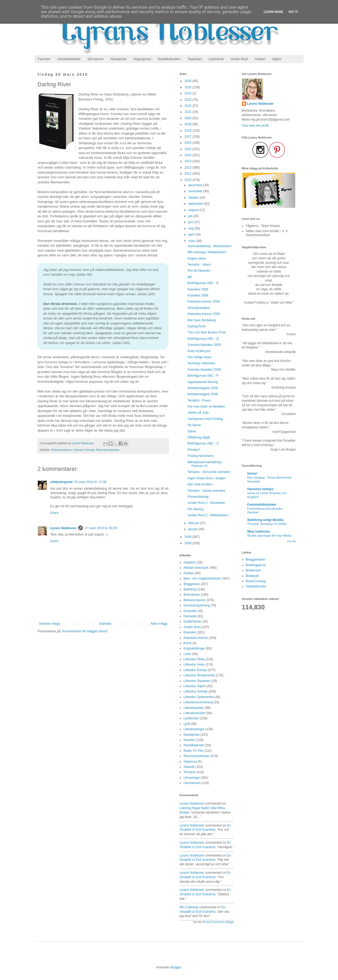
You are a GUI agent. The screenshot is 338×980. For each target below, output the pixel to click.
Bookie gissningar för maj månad (269, 536)
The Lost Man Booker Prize (207, 332)
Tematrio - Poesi (199, 400)
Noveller (189, 740)
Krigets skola (197, 259)
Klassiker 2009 (198, 289)
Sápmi (277, 59)
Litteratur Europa (195, 670)
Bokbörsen (253, 570)
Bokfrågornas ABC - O (203, 443)
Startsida (105, 624)
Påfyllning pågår (199, 437)
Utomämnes (192, 783)
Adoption (190, 562)
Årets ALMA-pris (199, 351)
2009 (189, 537)
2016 (189, 143)
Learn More (274, 12)
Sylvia (192, 431)
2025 (189, 87)
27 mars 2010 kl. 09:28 (101, 528)
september (196, 204)
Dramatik (190, 611)
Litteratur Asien (194, 665)
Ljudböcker (191, 718)
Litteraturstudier (194, 713)
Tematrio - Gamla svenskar (206, 491)
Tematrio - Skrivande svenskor (209, 472)
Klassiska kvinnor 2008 (204, 314)
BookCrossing (256, 581)
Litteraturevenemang (198, 702)
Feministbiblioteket (262, 505)
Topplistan (195, 59)
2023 (189, 100)
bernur (252, 474)
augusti (194, 210)
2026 (189, 81)
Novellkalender (194, 745)
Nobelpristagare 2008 (203, 394)
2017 (189, 137)
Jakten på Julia (198, 413)
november (196, 191)
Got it (293, 12)
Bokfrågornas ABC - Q (203, 339)
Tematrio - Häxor (199, 265)
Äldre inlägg (159, 624)
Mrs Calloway (189, 907)
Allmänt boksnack (196, 568)
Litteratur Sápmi (195, 686)
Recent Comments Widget (218, 922)
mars (192, 241)
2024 (189, 93)
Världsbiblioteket (69, 59)
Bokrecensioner (62, 450)
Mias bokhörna (259, 532)
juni (191, 222)
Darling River (197, 326)
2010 (189, 180)
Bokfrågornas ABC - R (203, 283)
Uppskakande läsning (203, 382)
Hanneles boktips (260, 489)
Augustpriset (142, 59)
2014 (189, 155)
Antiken (260, 59)
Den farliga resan (199, 357)
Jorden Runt (239, 59)
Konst (188, 643)
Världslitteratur (256, 586)
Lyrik (187, 724)
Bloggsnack (192, 584)
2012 (189, 168)
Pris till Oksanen (199, 271)
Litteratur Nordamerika (199, 675)
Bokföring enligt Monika (266, 520)
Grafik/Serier (192, 622)
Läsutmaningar (194, 729)
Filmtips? (194, 450)
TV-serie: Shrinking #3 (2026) (267, 524)
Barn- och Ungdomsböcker (202, 579)
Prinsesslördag (198, 497)
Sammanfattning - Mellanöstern (210, 246)
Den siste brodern (200, 484)
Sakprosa (190, 762)
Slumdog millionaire (201, 363)
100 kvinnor (95, 59)
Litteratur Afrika (194, 659)
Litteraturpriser (194, 708)
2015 (189, 149)
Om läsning (196, 509)
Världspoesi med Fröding (205, 419)
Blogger (176, 967)
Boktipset (252, 576)
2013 (189, 161)
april (192, 235)
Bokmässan (192, 595)
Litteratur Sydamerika (199, 697)
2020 (189, 118)
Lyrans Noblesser (63, 528)
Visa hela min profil (255, 126)
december (196, 185)
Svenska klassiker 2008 (204, 370)
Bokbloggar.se (256, 565)
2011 (189, 174)
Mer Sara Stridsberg (202, 320)
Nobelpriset (118, 59)
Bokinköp (190, 589)
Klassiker (190, 632)
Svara (54, 513)
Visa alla (291, 541)
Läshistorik (216, 59)
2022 (189, 106)
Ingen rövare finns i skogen (206, 478)
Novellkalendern (169, 59)
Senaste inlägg (49, 624)
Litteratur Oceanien (197, 681)
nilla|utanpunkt (61, 482)
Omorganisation (199, 308)
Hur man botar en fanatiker (206, 407)
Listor (187, 654)
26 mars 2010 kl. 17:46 (90, 482)
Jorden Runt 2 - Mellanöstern (208, 515)
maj (191, 228)
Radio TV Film (194, 751)
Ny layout (194, 425)
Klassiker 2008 (198, 295)
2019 (189, 124)
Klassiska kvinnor (196, 638)
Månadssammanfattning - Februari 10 (205, 464)
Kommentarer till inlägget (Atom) (85, 631)
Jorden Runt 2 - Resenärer (206, 503)
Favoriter (44, 59)
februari (194, 523)
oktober (194, 198)
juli (191, 216)
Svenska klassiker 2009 (204, 345)
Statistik (189, 767)
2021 (189, 112)
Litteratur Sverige (84, 450)
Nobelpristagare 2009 (203, 388)
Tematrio (190, 772)
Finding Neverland (200, 456)
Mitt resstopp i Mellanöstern (207, 252)
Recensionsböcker (108, 450)
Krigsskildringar (194, 648)
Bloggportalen (256, 560)
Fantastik (190, 616)
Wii (190, 277)
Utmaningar (192, 778)
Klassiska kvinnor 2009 (204, 302)
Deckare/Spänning (197, 605)
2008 (189, 543)
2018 (189, 131)
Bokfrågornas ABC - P (203, 376)
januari (193, 529)
